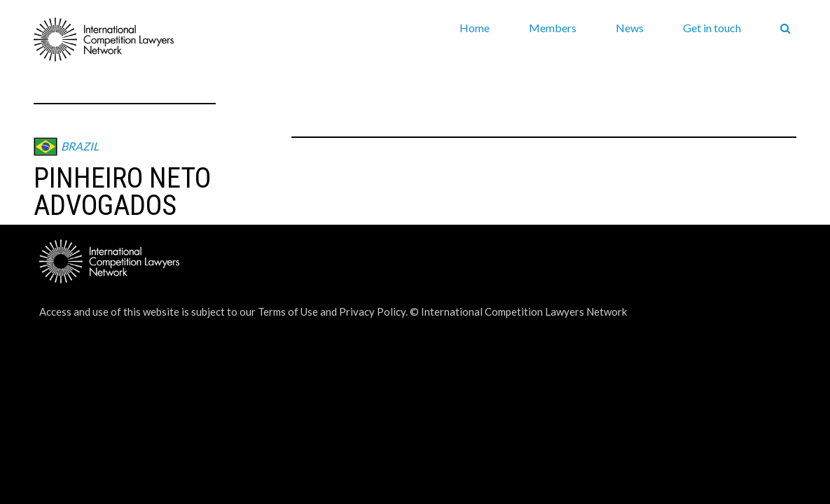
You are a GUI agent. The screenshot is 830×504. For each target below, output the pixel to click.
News (630, 28)
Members (553, 28)
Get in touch (712, 28)
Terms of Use (288, 311)
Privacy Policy (372, 311)
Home (475, 28)
